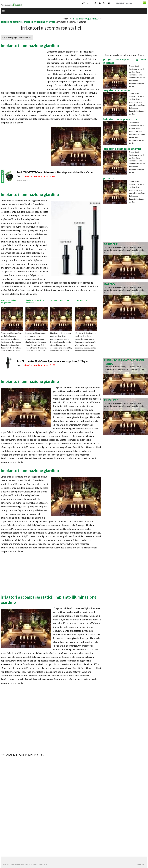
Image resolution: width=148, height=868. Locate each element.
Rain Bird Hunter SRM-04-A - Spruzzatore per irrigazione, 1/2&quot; (53, 361)
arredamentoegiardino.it (86, 19)
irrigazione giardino (11, 22)
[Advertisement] (32, 18)
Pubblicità (140, 864)
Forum (85, 3)
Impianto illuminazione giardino (30, 45)
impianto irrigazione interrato (40, 22)
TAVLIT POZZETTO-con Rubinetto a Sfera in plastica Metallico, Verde (55, 172)
